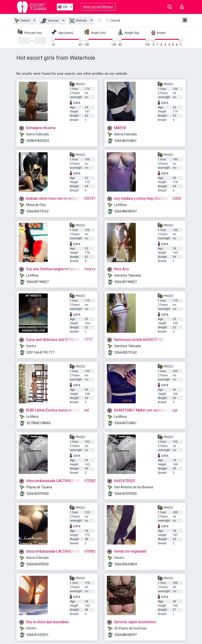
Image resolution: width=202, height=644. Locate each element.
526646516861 (126, 141)
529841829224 (38, 141)
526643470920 (38, 494)
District (22, 21)
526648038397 (126, 211)
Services (50, 21)
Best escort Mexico (98, 7)
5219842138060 (38, 423)
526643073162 (38, 211)
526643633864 (126, 564)
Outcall (115, 21)
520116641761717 (40, 352)
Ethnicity (78, 21)
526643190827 (38, 282)
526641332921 (38, 635)
